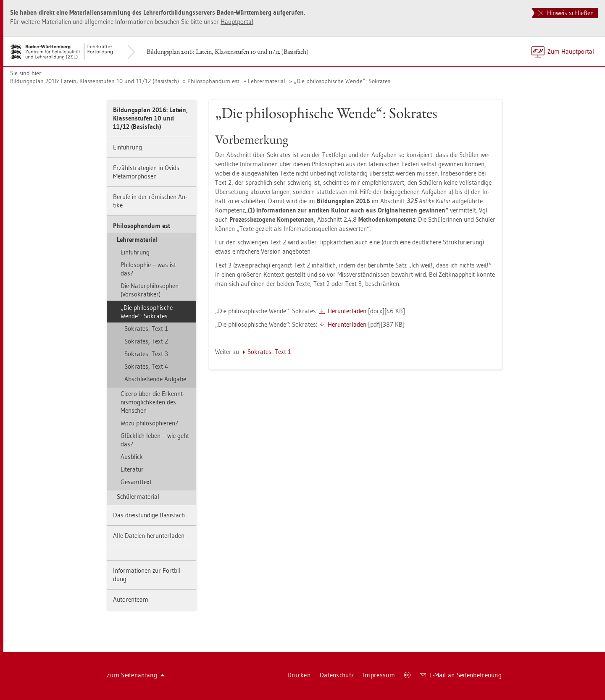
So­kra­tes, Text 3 (146, 354)
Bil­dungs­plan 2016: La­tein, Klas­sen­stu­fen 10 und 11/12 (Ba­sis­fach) (228, 51)
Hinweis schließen (566, 13)
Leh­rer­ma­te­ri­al (267, 81)
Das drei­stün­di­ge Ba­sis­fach (149, 515)
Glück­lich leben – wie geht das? (155, 440)
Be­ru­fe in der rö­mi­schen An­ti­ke (150, 201)
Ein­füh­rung (128, 147)
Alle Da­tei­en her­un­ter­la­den (149, 536)
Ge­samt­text (136, 482)
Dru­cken (299, 675)
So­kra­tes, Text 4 (146, 366)
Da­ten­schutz (337, 675)
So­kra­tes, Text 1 (146, 329)
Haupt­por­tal (237, 22)
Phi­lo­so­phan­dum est (213, 81)
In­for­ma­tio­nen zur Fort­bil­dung (147, 575)
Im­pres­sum (379, 675)
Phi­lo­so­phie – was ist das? (148, 269)
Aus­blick (132, 457)
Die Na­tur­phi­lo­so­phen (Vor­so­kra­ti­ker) (150, 290)
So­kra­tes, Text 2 (146, 341)
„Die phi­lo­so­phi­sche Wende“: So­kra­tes (342, 81)
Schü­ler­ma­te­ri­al (138, 497)
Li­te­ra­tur (132, 469)
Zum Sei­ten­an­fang (136, 675)
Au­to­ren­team (131, 599)
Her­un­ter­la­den (347, 311)
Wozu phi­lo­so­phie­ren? (149, 423)
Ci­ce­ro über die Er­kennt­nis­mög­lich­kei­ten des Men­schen (153, 402)
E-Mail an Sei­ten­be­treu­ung (461, 675)
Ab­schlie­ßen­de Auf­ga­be (155, 379)
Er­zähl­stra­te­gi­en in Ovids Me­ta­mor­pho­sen (146, 172)
